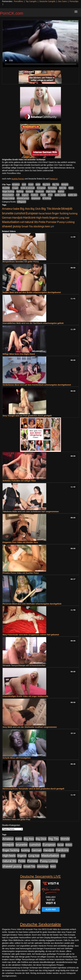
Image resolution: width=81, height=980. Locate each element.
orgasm (25, 195)
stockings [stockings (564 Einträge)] (39, 226)
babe (38, 184)
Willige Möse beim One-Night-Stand (19, 354)
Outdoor (35, 195)
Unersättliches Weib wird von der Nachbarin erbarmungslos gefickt (33, 323)
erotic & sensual (28, 188)
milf (18, 195)
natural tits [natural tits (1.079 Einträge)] (31, 222)
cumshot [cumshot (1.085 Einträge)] (20, 213)
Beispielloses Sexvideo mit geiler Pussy (21, 262)
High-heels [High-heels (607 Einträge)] (42, 218)
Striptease (36, 198)
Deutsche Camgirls (47, 1)
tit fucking (47, 198)
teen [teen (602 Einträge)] (48, 226)
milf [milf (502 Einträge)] (22, 222)
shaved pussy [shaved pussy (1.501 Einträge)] (11, 226)
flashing (20, 191)
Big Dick (46, 184)
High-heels (51, 191)
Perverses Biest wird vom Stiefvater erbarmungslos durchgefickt (32, 604)
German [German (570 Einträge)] (7, 218)
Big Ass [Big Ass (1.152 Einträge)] (25, 209)
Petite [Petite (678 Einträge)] (42, 222)
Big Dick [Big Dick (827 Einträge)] (36, 209)
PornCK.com (12, 13)
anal (24, 184)
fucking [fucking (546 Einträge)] (73, 213)
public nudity (60, 195)
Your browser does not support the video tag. (40, 44)
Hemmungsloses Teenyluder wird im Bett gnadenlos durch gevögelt (33, 789)
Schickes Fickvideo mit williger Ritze (19, 481)
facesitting (52, 188)
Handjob (29, 191)
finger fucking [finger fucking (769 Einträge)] (60, 213)
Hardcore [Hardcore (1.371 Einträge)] (29, 218)
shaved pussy (23, 198)
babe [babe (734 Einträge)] (16, 209)
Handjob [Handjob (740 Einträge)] (17, 218)
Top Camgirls (31, 1)
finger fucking (8, 191)
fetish (71, 188)
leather (61, 191)
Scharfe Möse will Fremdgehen (17, 758)
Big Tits (56, 184)
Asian (31, 184)
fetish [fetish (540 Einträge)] (48, 213)
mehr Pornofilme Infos (11, 173)
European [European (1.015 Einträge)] (32, 213)
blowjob (65, 184)
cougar (15, 188)
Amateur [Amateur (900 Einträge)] (7, 209)
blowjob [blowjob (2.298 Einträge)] (67, 209)
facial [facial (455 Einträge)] (42, 213)
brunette (6, 188)
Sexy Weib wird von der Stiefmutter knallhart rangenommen (30, 727)
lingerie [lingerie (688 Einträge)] (54, 218)
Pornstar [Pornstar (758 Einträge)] (51, 222)
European (41, 188)
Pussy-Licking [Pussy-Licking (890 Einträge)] (66, 222)
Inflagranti (21, 202)
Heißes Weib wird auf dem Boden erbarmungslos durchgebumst (32, 292)
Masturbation (8, 195)
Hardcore (40, 191)
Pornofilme (18, 1)
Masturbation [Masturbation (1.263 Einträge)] (11, 222)
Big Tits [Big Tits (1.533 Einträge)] (46, 209)
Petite (43, 195)
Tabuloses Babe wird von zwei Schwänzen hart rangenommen (31, 512)
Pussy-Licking (8, 198)
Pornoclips (74, 1)
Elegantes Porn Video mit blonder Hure (20, 542)
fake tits (63, 188)
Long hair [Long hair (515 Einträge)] (64, 218)
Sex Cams (63, 1)
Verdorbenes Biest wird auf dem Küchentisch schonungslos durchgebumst (37, 385)
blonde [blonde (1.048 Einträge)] (56, 209)
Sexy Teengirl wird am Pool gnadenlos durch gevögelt (27, 416)
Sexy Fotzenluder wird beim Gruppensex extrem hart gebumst (31, 635)
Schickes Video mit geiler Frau (16, 819)
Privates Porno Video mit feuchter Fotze (21, 573)
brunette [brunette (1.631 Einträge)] (8, 213)
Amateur (16, 184)
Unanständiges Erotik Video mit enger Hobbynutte (25, 696)
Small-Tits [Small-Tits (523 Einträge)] (27, 226)
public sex (73, 195)
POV (50, 195)
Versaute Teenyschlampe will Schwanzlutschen (24, 665)
